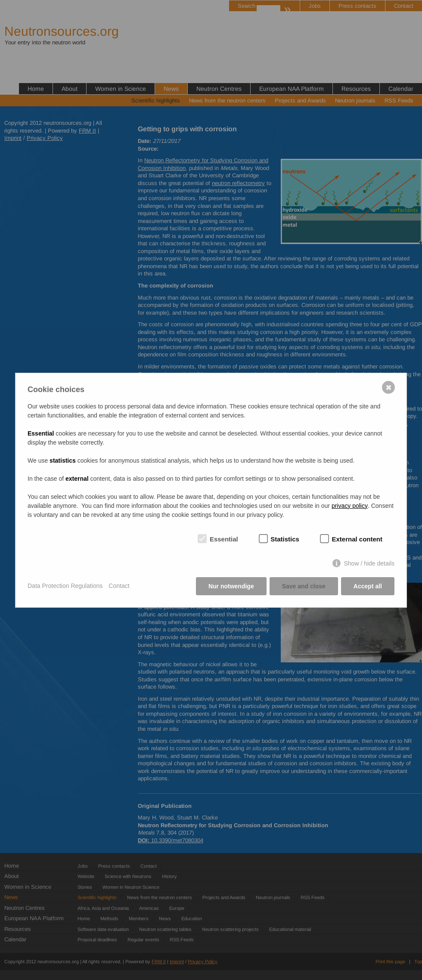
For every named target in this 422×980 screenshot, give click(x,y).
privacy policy (350, 506)
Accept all (368, 586)
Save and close (304, 586)
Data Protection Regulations (65, 586)
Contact (119, 586)
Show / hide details (369, 563)
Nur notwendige (231, 586)
